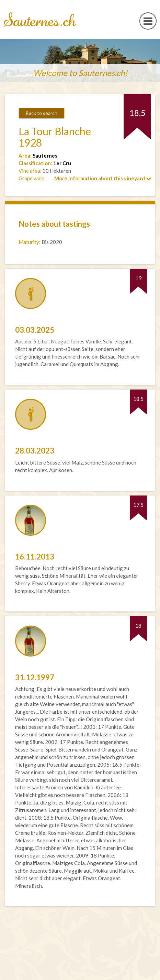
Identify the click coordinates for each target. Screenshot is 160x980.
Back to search (42, 113)
